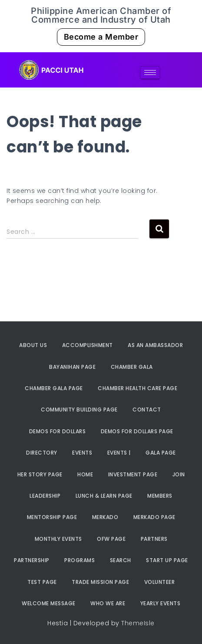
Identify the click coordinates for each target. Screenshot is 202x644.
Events (82, 453)
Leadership (45, 496)
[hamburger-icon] (150, 72)
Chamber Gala (132, 367)
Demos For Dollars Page (137, 431)
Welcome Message (49, 603)
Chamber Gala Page (54, 388)
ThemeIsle (138, 623)
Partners (154, 539)
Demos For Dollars (58, 431)
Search (121, 560)
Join (179, 474)
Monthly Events (58, 539)
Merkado (105, 517)
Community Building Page (79, 410)
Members (160, 496)
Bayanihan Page (72, 367)
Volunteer (160, 582)
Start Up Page (167, 560)
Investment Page (133, 474)
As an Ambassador (155, 345)
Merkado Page (154, 517)
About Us (33, 345)
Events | (119, 453)
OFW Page (111, 539)
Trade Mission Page (100, 582)
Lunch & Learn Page (104, 496)
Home (85, 474)
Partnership (32, 560)
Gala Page (161, 453)
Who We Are (108, 603)
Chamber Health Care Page (137, 388)
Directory (42, 453)
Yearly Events (161, 603)
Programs (79, 560)
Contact (147, 410)
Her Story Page (40, 474)
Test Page (42, 582)
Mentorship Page (52, 517)
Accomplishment (88, 345)
